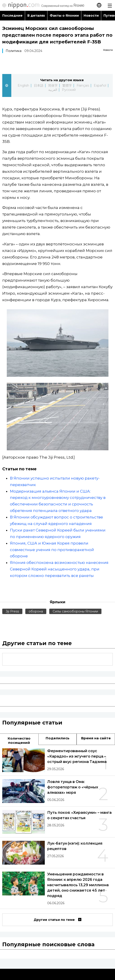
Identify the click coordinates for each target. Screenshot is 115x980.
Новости (91, 16)
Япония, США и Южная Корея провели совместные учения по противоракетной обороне (52, 550)
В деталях (36, 16)
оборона (36, 611)
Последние (12, 16)
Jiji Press (12, 611)
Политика (14, 51)
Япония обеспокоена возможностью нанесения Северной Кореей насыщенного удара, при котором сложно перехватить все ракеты (59, 569)
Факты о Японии (64, 16)
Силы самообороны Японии (75, 611)
